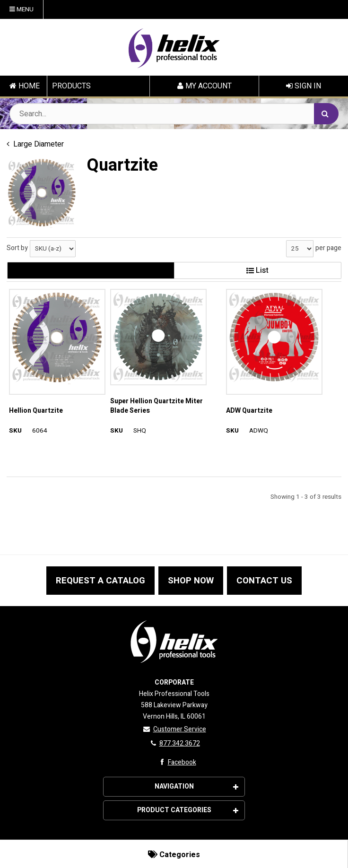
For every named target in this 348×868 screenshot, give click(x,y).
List (257, 270)
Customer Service (174, 729)
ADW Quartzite (249, 411)
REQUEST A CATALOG (100, 581)
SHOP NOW (191, 581)
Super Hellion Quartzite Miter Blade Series (157, 406)
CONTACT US (264, 581)
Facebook (176, 762)
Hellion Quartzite (36, 411)
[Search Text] (174, 114)
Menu (22, 9)
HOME (25, 86)
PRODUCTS (71, 86)
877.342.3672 (174, 743)
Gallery (91, 270)
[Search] (326, 114)
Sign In (304, 86)
